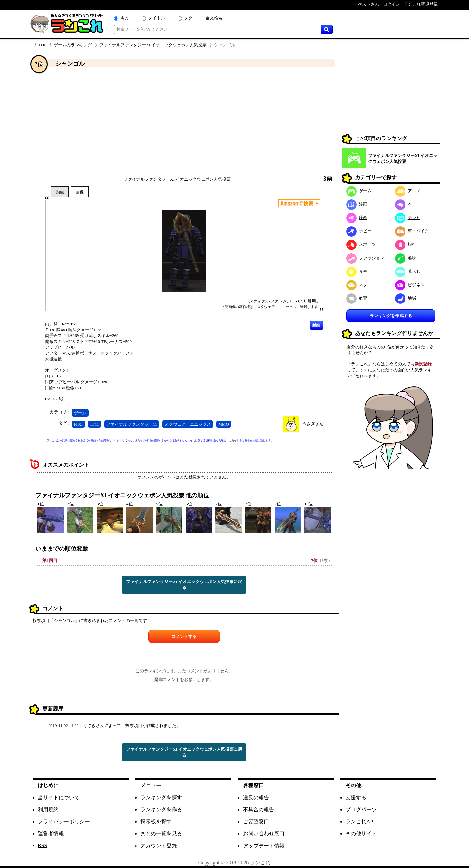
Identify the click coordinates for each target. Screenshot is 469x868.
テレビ (408, 218)
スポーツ (361, 244)
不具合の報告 (259, 809)
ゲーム (80, 413)
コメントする (184, 636)
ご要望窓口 (256, 822)
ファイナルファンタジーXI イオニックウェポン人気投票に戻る (184, 585)
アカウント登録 (159, 846)
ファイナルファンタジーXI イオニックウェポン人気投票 (153, 45)
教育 (357, 298)
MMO (224, 424)
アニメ (408, 191)
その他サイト (361, 834)
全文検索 (214, 18)
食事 (357, 271)
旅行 (406, 244)
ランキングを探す (161, 797)
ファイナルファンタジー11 (132, 424)
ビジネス (410, 285)
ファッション (365, 258)
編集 (317, 325)
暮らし (408, 271)
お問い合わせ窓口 (264, 834)
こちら (233, 441)
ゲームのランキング (73, 45)
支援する (356, 797)
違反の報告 (256, 797)
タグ (188, 18)
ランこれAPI (360, 822)
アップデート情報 (264, 846)
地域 (406, 298)
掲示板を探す (156, 822)
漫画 (357, 204)
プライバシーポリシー (64, 822)
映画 (357, 218)
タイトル (157, 18)
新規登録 (423, 364)
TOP (42, 45)
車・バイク (412, 231)
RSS (42, 845)
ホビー (359, 231)
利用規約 (48, 809)
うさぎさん (313, 424)
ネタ (357, 285)
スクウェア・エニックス (188, 424)
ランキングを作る (161, 809)
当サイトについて (59, 797)
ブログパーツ (361, 809)
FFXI (78, 424)
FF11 (95, 424)
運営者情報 (51, 834)
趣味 (406, 258)
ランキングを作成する (391, 316)
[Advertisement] (184, 122)
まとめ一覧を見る (161, 834)
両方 (125, 18)
